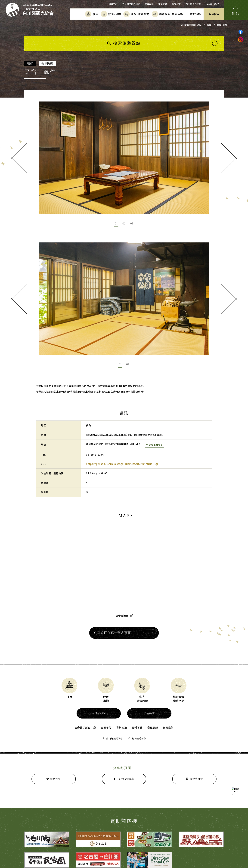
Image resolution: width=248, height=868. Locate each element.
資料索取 (122, 728)
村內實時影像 (137, 738)
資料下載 (113, 4)
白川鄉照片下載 (112, 738)
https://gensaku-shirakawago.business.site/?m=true (122, 464)
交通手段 (149, 4)
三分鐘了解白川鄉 (131, 4)
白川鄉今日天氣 (193, 4)
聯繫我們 (177, 4)
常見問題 (163, 4)
